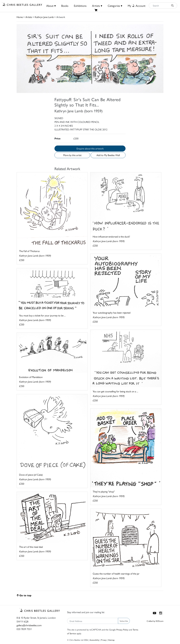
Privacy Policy (122, 630)
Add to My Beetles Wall (108, 155)
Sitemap (111, 640)
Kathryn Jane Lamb (44, 17)
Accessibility (94, 640)
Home (20, 17)
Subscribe (124, 621)
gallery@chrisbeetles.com (29, 625)
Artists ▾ (97, 6)
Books (65, 6)
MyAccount (137, 6)
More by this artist (72, 155)
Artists (29, 17)
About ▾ (51, 6)
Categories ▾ (115, 6)
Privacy (104, 640)
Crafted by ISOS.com (155, 621)
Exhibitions (80, 6)
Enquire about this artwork (90, 148)
